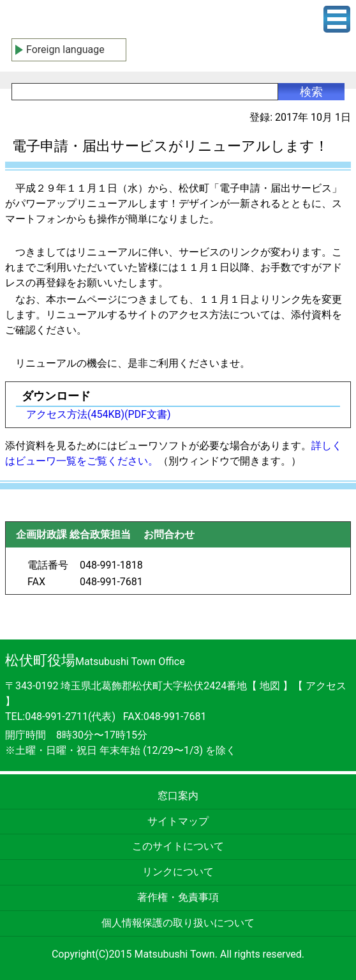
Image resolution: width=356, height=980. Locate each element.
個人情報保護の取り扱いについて (178, 923)
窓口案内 (178, 796)
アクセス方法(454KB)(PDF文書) (99, 414)
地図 (270, 686)
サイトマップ (178, 821)
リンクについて (178, 872)
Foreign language (65, 50)
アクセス (326, 686)
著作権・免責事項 (178, 897)
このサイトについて (178, 846)
